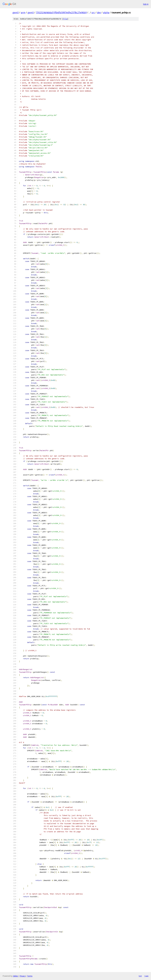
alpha (106, 12)
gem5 (16, 12)
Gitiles (16, 976)
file (65, 19)
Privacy (23, 976)
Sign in (146, 4)
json (146, 976)
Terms (30, 976)
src (93, 12)
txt (140, 976)
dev (99, 12)
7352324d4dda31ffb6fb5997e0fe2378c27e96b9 (61, 12)
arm (23, 12)
